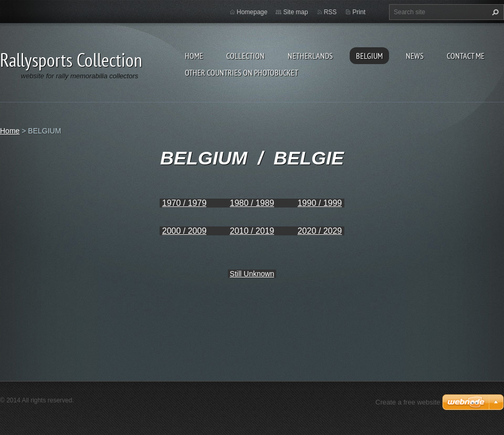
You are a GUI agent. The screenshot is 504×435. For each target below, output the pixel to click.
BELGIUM (369, 56)
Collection (245, 56)
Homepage (252, 12)
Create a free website (408, 402)
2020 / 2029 (320, 231)
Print (359, 12)
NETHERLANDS (310, 56)
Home (194, 56)
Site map (295, 12)
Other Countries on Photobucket (241, 72)
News (415, 56)
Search (494, 12)
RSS (330, 12)
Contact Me (466, 56)
